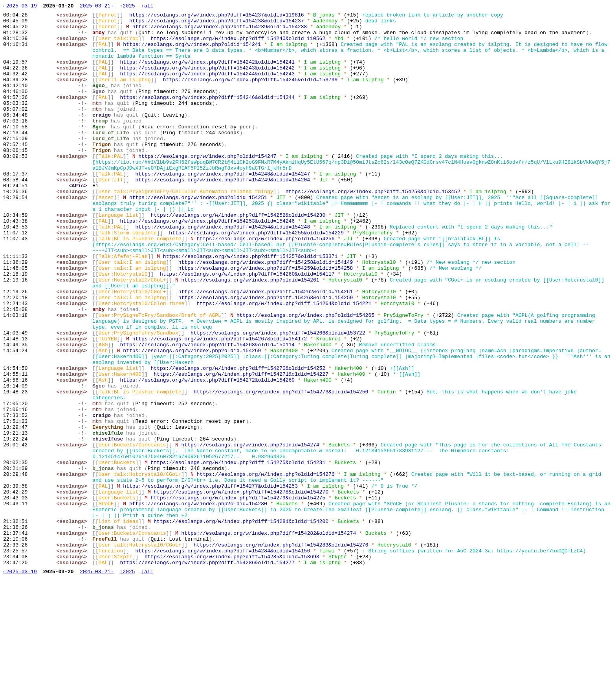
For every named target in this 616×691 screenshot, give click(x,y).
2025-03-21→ (97, 7)
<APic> (80, 222)
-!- (84, 38)
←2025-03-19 (20, 7)
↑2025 (127, 7)
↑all (147, 7)
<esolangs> (73, 17)
